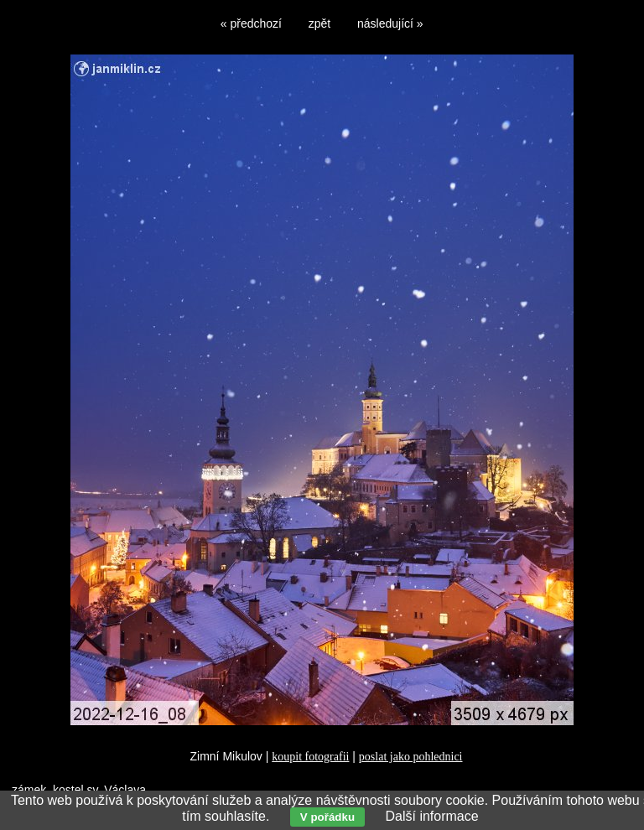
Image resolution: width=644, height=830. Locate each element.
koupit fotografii (310, 757)
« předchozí (251, 23)
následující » (390, 23)
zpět (319, 23)
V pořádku (327, 817)
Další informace (431, 816)
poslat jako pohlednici (411, 757)
